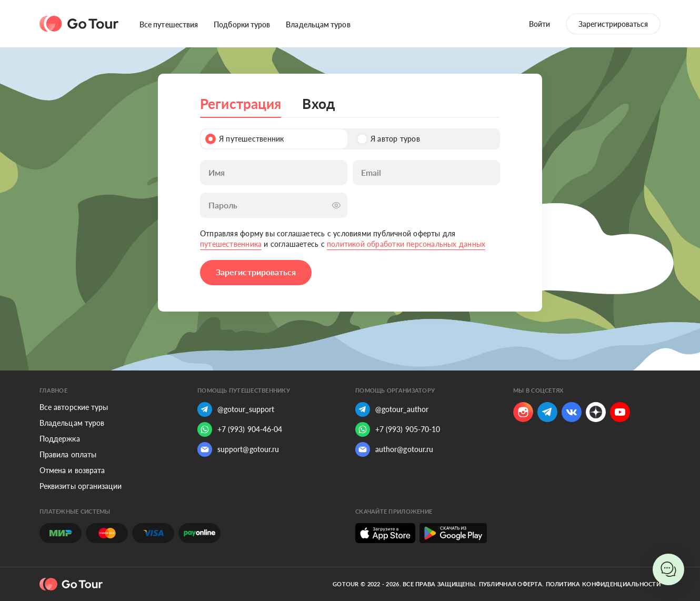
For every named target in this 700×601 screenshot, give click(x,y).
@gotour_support (236, 409)
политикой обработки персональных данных (406, 244)
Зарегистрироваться (613, 24)
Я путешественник (244, 139)
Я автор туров (388, 139)
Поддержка (60, 439)
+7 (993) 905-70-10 (398, 429)
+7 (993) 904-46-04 (240, 429)
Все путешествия (169, 24)
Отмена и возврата (72, 470)
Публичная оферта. (512, 584)
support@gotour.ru (238, 449)
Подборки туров (242, 24)
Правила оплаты (68, 454)
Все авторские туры (74, 407)
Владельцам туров (318, 24)
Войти (539, 24)
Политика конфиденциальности (603, 584)
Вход (318, 104)
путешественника (231, 244)
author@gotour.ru (394, 449)
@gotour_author (392, 409)
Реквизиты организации (81, 486)
